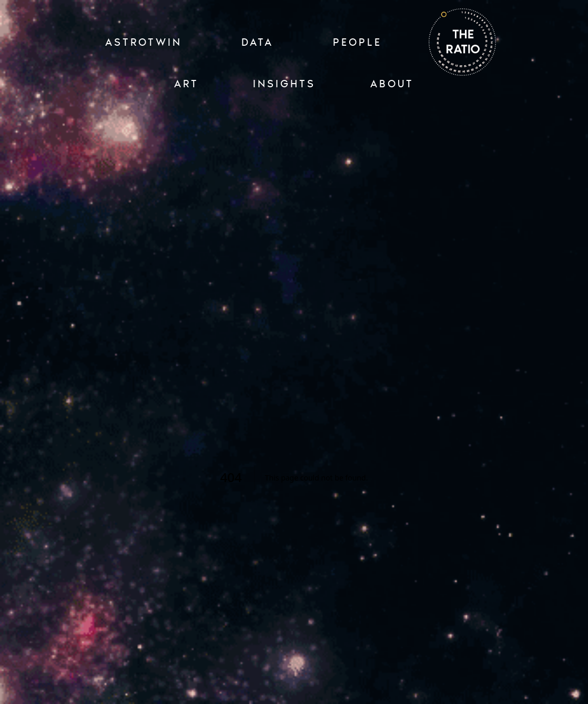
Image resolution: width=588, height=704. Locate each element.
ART (186, 84)
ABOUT (392, 84)
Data (257, 42)
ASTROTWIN (144, 42)
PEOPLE (357, 42)
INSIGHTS (284, 84)
